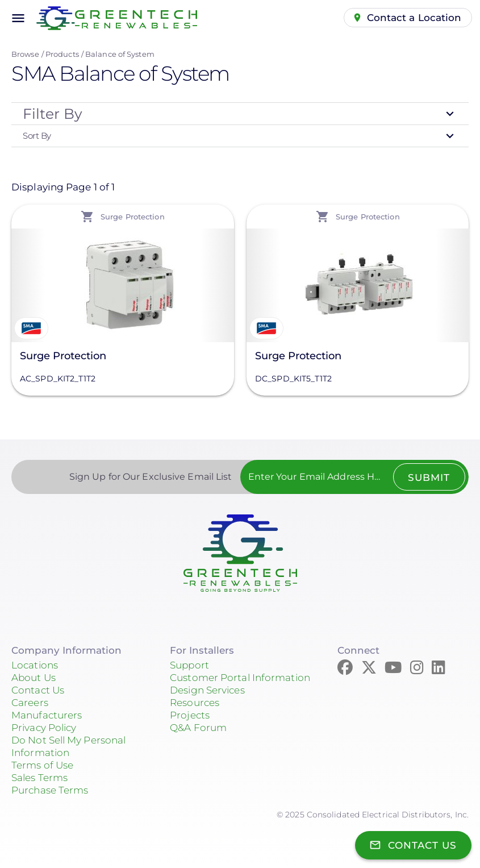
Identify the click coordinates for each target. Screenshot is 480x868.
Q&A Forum (198, 728)
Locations (35, 665)
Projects (190, 715)
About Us (34, 678)
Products (62, 54)
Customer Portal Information (240, 678)
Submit (429, 477)
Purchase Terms (50, 790)
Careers (30, 703)
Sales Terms (39, 778)
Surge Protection (63, 356)
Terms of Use (42, 765)
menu (18, 18)
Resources (195, 703)
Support (189, 665)
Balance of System (120, 54)
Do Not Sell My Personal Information (68, 746)
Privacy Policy (44, 728)
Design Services (207, 690)
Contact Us (38, 690)
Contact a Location (414, 18)
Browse (25, 54)
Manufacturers (47, 715)
